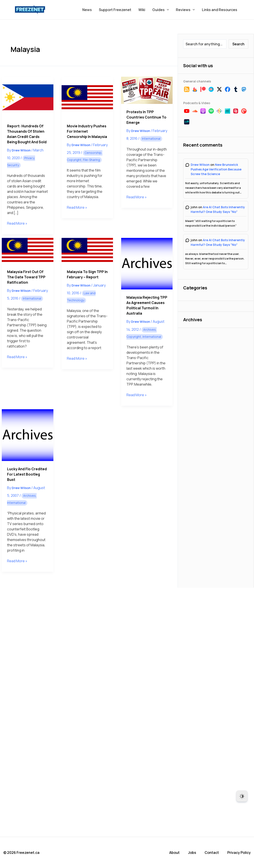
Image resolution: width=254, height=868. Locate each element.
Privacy (29, 158)
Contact (212, 853)
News (87, 10)
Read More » (17, 223)
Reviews (185, 10)
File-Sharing (91, 160)
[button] (167, 10)
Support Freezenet (115, 10)
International (151, 139)
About (174, 853)
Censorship (93, 153)
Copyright (74, 160)
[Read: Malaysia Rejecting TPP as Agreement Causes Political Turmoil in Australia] (147, 264)
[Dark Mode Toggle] (242, 796)
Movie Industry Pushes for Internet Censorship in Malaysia (87, 131)
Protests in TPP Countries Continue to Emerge (146, 117)
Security (13, 165)
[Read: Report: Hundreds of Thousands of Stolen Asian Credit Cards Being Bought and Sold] (27, 97)
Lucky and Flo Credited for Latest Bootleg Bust (27, 474)
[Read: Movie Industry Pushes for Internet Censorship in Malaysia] (87, 97)
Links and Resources (220, 10)
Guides (161, 10)
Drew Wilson (200, 165)
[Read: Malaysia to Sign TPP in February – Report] (87, 251)
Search (238, 44)
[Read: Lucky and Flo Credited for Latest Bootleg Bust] (27, 435)
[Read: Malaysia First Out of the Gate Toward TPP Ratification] (27, 251)
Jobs (192, 853)
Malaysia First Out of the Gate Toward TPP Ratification (26, 277)
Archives (150, 330)
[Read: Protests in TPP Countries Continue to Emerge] (147, 90)
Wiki (142, 10)
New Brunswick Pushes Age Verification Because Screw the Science (216, 169)
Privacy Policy (239, 853)
